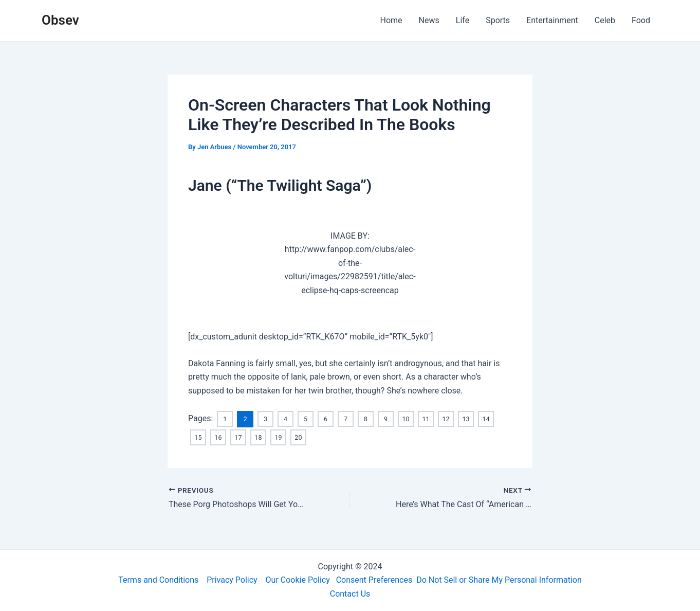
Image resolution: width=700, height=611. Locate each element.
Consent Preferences (374, 580)
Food (641, 20)
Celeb (605, 20)
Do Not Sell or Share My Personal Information (499, 580)
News (429, 20)
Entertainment (552, 20)
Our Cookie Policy (298, 580)
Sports (498, 20)
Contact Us (350, 594)
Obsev (60, 20)
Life (463, 20)
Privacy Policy (232, 580)
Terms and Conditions (158, 580)
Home (391, 20)
